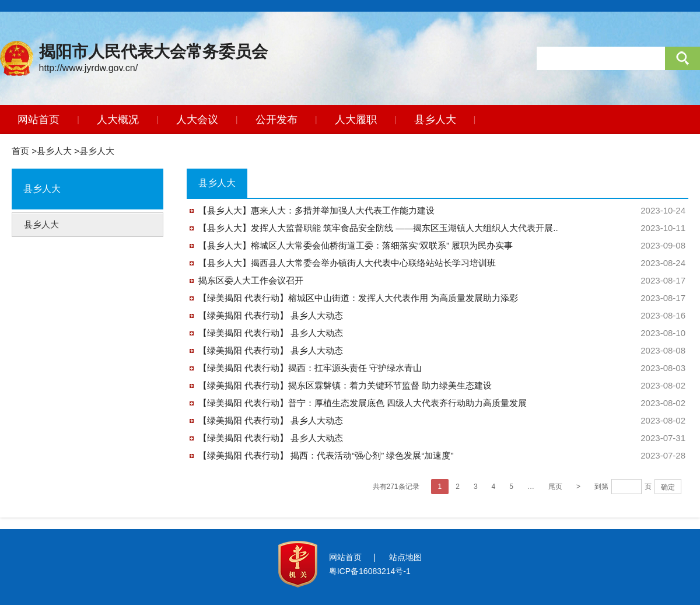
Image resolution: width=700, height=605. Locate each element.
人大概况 (118, 120)
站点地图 (405, 557)
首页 (20, 151)
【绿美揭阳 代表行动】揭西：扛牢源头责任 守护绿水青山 (310, 368)
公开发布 (276, 120)
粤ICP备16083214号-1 (370, 571)
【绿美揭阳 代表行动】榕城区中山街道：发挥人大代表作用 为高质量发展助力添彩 (358, 298)
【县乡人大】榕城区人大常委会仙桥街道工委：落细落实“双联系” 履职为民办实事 (356, 245)
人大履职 (356, 120)
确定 (668, 487)
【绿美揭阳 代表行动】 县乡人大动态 (271, 315)
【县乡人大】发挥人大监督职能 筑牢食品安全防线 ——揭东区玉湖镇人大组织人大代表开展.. (378, 228)
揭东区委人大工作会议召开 (251, 280)
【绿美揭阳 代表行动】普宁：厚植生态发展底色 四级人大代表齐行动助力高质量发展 (363, 403)
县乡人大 (435, 120)
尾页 (555, 487)
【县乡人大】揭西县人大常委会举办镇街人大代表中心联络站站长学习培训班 (347, 263)
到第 (601, 487)
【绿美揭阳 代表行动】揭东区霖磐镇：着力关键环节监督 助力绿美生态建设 (345, 385)
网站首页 (38, 120)
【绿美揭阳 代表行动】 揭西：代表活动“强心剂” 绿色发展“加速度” (326, 455)
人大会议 (197, 120)
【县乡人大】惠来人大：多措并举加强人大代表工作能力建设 (316, 210)
